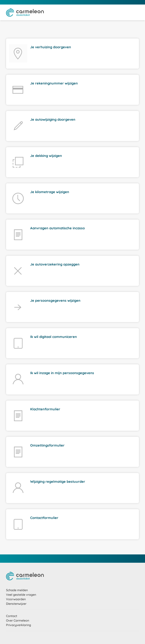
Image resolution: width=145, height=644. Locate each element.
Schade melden (17, 590)
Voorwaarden (16, 599)
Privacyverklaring (19, 625)
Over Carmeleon (18, 620)
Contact (12, 616)
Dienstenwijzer (16, 604)
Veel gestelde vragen (21, 595)
